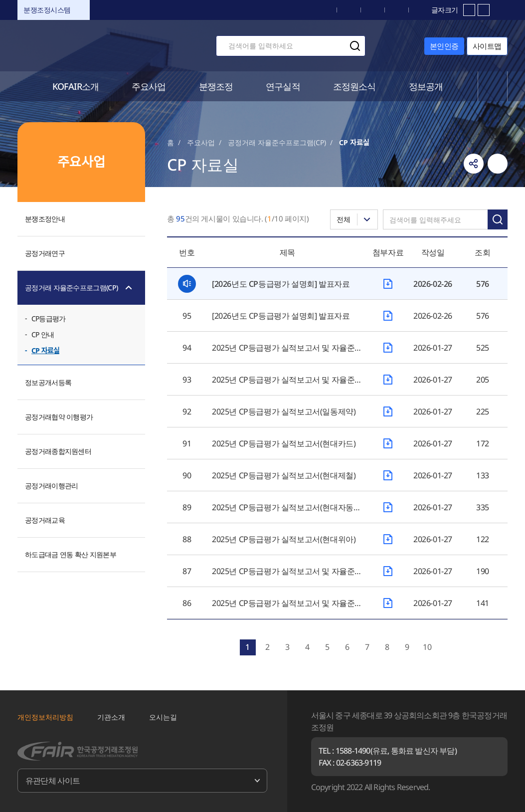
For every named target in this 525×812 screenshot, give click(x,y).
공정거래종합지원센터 (58, 451)
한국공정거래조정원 (87, 46)
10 (427, 647)
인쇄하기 (498, 164)
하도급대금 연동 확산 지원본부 (71, 554)
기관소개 (111, 717)
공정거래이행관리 (51, 486)
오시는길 (163, 717)
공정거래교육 (45, 520)
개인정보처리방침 (45, 717)
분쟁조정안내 (45, 219)
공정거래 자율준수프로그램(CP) (71, 288)
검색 (355, 46)
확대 (469, 10)
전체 (344, 219)
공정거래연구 (45, 253)
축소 (484, 10)
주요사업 (201, 142)
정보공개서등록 (48, 382)
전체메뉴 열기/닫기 (493, 86)
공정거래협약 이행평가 (59, 417)
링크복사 (474, 164)
